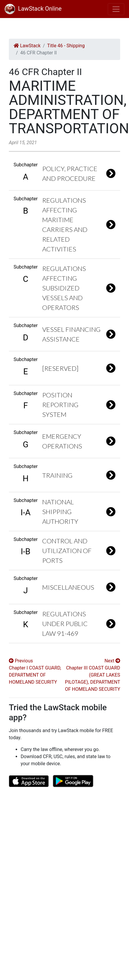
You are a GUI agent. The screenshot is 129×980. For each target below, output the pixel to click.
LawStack (27, 46)
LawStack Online (33, 9)
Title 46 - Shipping (66, 46)
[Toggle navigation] (116, 9)
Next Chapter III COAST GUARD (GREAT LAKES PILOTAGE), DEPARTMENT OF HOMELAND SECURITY (93, 675)
